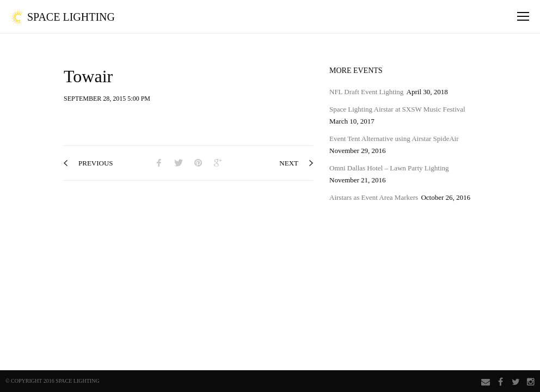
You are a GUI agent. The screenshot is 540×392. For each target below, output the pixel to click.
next (296, 163)
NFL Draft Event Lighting (366, 92)
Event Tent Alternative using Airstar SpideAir (394, 139)
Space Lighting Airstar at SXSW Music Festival (397, 109)
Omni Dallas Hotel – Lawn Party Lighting (389, 168)
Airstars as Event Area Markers (374, 197)
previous (88, 163)
